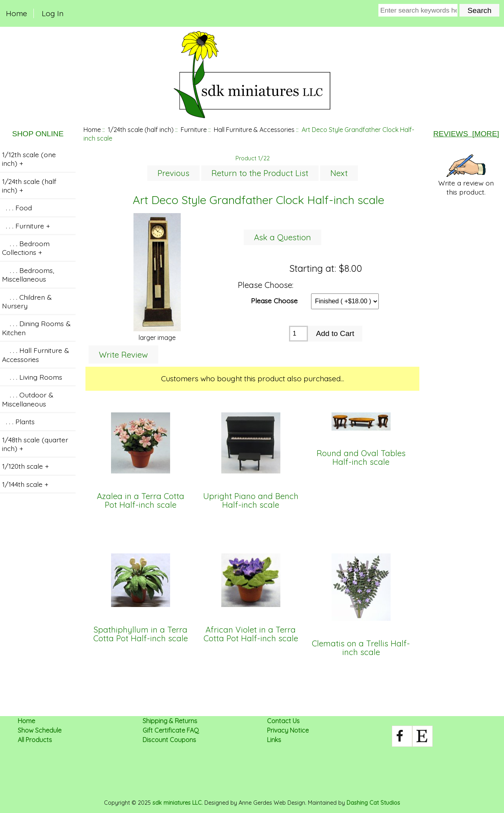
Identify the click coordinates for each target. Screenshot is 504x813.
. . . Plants (18, 421)
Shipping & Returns (170, 721)
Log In (53, 13)
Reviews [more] (466, 134)
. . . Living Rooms (32, 377)
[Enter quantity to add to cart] (299, 334)
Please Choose (274, 300)
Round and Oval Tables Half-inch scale (361, 458)
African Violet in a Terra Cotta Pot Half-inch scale (251, 634)
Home (17, 13)
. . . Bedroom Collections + (26, 248)
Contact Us (283, 721)
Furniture (194, 130)
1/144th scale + (25, 484)
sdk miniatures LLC (177, 803)
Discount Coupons (169, 740)
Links (274, 740)
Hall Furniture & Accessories (254, 130)
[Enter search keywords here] (418, 10)
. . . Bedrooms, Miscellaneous (28, 275)
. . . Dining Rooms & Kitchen (36, 328)
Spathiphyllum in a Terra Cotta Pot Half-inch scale (141, 634)
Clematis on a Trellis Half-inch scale (361, 648)
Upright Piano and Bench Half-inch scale (251, 501)
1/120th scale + (25, 466)
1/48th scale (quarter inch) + (35, 444)
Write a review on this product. (466, 175)
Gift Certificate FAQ (171, 730)
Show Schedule (40, 730)
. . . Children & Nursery (27, 301)
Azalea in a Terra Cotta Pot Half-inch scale (141, 501)
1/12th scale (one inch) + (29, 159)
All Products (35, 740)
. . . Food (17, 208)
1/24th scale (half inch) (141, 130)
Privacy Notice (288, 730)
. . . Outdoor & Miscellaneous (28, 399)
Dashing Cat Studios (373, 803)
